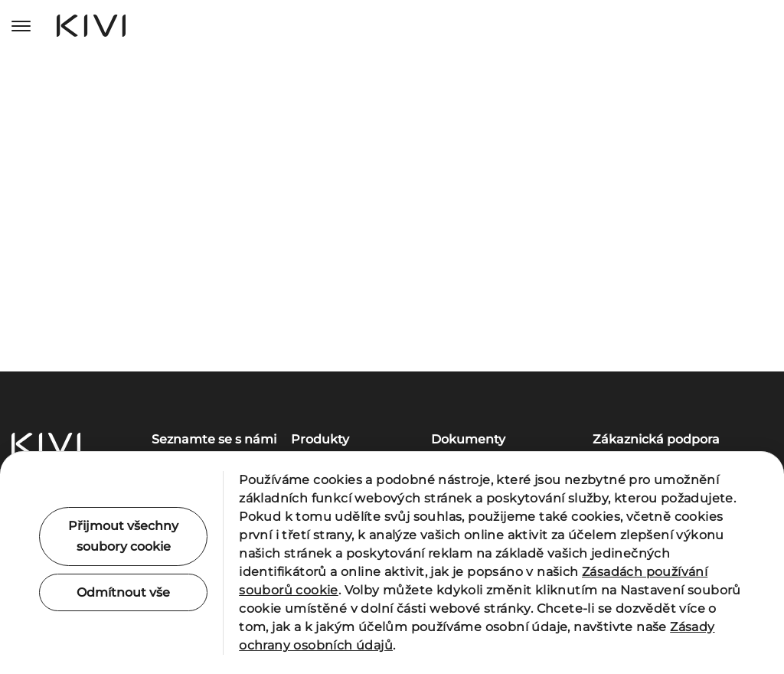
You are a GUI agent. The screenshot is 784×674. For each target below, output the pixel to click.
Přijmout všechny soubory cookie (123, 536)
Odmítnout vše (123, 592)
